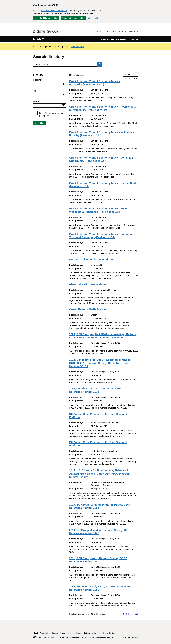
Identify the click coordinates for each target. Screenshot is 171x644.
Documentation (123, 39)
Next (136, 614)
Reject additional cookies (74, 18)
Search (99, 64)
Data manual (118, 31)
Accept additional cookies (46, 18)
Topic (36, 91)
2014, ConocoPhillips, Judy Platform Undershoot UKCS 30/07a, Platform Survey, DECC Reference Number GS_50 (99, 363)
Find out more (77, 47)
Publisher (37, 80)
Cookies (55, 633)
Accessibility (45, 633)
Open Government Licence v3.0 (77, 637)
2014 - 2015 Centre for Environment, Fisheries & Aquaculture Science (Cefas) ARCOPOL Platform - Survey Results (100, 474)
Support (135, 39)
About (35, 633)
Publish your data (107, 39)
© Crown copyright (131, 637)
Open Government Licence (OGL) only (52, 114)
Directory (133, 31)
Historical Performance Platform (89, 284)
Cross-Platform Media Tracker (88, 309)
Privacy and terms (67, 633)
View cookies (94, 18)
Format (36, 101)
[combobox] (50, 84)
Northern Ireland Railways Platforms (92, 260)
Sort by (127, 74)
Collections (101, 31)
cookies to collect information (54, 11)
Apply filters (40, 123)
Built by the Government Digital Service (99, 633)
